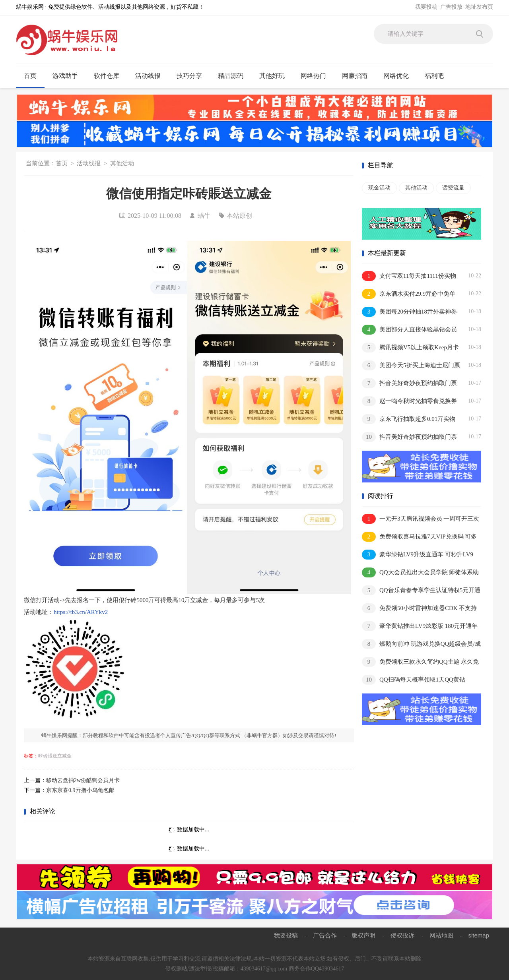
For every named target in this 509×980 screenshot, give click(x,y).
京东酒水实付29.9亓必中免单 (409, 294)
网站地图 (441, 935)
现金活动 (379, 188)
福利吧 (438, 76)
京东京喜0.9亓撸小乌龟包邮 (80, 790)
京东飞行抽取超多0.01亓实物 (409, 419)
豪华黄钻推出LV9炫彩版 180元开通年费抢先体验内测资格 (420, 627)
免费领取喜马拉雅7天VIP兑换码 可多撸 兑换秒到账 (419, 537)
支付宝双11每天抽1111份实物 (409, 276)
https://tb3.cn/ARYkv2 (81, 612)
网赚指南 (358, 76)
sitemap (479, 935)
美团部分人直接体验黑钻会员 (409, 330)
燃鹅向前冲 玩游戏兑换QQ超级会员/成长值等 (421, 644)
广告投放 (451, 7)
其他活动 (122, 163)
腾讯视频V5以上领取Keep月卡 (410, 348)
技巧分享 (193, 76)
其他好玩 (275, 76)
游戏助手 (69, 76)
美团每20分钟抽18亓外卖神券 (409, 312)
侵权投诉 (402, 935)
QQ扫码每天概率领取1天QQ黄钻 (414, 680)
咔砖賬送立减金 (55, 756)
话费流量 (453, 188)
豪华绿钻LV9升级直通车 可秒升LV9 (418, 555)
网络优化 (399, 76)
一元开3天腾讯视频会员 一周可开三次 (421, 519)
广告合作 (325, 935)
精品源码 (234, 76)
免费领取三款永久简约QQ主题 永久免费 (420, 662)
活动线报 (151, 76)
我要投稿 (426, 7)
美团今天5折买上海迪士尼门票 (411, 365)
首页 (30, 76)
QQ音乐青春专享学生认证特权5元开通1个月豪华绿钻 (421, 591)
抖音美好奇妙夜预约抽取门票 (409, 383)
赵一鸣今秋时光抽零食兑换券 (409, 401)
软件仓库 (110, 76)
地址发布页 (479, 7)
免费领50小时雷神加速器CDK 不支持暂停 (419, 609)
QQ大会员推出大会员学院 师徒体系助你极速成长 (420, 573)
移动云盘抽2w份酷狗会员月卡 (83, 780)
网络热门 (317, 76)
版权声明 (363, 935)
